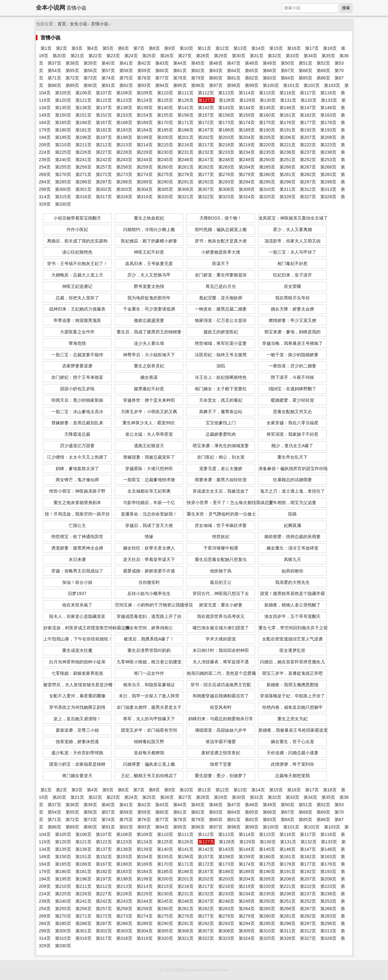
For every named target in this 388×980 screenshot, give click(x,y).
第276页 (185, 174)
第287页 (104, 182)
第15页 (276, 48)
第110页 (165, 93)
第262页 (206, 167)
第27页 (185, 56)
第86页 (323, 78)
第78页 (180, 78)
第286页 (83, 182)
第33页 (292, 56)
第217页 (206, 145)
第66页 (270, 71)
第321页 (185, 197)
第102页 (312, 85)
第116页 (288, 93)
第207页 (308, 137)
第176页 (288, 122)
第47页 (234, 63)
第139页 (145, 108)
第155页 (165, 115)
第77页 (162, 78)
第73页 (90, 78)
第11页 (204, 48)
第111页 (185, 93)
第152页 (104, 115)
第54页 (54, 71)
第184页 (145, 130)
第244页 (145, 160)
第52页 (323, 63)
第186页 (185, 130)
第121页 (83, 100)
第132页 (309, 100)
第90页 (90, 85)
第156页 (185, 115)
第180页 (63, 130)
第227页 (104, 152)
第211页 (83, 145)
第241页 (83, 160)
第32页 (275, 56)
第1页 (46, 48)
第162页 (308, 115)
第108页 (124, 93)
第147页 (308, 108)
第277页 (206, 174)
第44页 (180, 63)
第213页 (124, 145)
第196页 (83, 137)
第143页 (226, 108)
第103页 (332, 85)
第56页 (90, 71)
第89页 (72, 85)
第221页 (288, 145)
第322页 (206, 197)
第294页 (247, 182)
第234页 (247, 152)
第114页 (247, 93)
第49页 (270, 63)
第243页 (124, 160)
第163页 (328, 115)
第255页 (63, 167)
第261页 (185, 167)
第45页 (198, 63)
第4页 (92, 48)
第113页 (226, 93)
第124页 (145, 100)
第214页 (145, 145)
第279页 (247, 174)
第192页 (308, 130)
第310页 (267, 189)
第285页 (63, 182)
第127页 (206, 100)
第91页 (108, 85)
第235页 (267, 152)
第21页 (77, 56)
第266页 (288, 167)
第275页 (165, 174)
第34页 (310, 56)
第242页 (104, 160)
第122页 (104, 100)
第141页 (185, 108)
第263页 (226, 167)
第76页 (144, 78)
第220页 (267, 145)
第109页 (145, 93)
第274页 (145, 174)
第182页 (104, 130)
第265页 (267, 167)
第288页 (124, 182)
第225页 (63, 152)
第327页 (308, 197)
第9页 (170, 48)
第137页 (104, 108)
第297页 (308, 182)
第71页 (54, 78)
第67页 (288, 71)
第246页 (185, 160)
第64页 (234, 71)
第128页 (227, 100)
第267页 (308, 167)
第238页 (328, 152)
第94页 (162, 85)
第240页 (63, 160)
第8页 (154, 48)
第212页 (104, 145)
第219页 (247, 145)
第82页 (252, 78)
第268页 (328, 167)
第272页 (104, 174)
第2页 (62, 48)
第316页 (83, 197)
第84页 (288, 78)
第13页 (240, 48)
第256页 (83, 167)
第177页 (308, 122)
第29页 (221, 56)
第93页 (144, 85)
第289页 (145, 182)
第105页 (63, 93)
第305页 (165, 189)
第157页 (206, 115)
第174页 (247, 122)
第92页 (126, 85)
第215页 (165, 145)
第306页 (185, 189)
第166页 (83, 122)
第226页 (83, 152)
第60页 (162, 71)
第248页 (226, 160)
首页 (62, 24)
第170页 (165, 122)
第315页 (63, 197)
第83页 (270, 78)
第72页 (72, 78)
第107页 (104, 93)
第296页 (288, 182)
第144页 (247, 108)
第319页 (145, 197)
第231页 (185, 152)
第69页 (323, 71)
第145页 (267, 108)
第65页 (252, 71)
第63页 (216, 71)
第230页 (165, 152)
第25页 (149, 56)
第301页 (83, 189)
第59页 (144, 71)
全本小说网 (51, 8)
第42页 (144, 63)
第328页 (328, 197)
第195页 (63, 137)
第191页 (288, 130)
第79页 (198, 78)
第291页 (185, 182)
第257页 (104, 167)
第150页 (63, 115)
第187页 (206, 130)
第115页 (267, 93)
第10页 (186, 48)
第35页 (328, 56)
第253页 (328, 160)
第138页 (124, 108)
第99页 (252, 85)
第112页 (206, 93)
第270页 (63, 174)
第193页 (328, 130)
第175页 (267, 122)
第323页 (226, 197)
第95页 (180, 85)
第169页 (145, 122)
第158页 (226, 115)
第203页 (226, 137)
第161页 (288, 115)
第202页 (206, 137)
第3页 (77, 48)
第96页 (198, 85)
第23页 (113, 56)
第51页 (305, 63)
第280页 (267, 174)
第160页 (267, 115)
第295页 (267, 182)
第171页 (185, 122)
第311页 (288, 189)
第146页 (288, 108)
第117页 (308, 93)
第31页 (257, 56)
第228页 (124, 152)
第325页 (267, 197)
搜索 (346, 8)
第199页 (145, 137)
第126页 (185, 100)
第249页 (247, 160)
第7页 (139, 48)
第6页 (123, 48)
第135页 (63, 108)
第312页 (308, 189)
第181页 (83, 130)
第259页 (145, 167)
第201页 (185, 137)
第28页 (203, 56)
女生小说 (79, 24)
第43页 (162, 63)
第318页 (124, 197)
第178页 (328, 122)
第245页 (165, 160)
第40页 (108, 63)
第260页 (165, 167)
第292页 (206, 182)
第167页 (104, 122)
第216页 (185, 145)
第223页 (328, 145)
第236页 (288, 152)
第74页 (108, 78)
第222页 (308, 145)
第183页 (124, 130)
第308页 (226, 189)
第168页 (124, 122)
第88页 (54, 85)
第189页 (247, 130)
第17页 (312, 48)
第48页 (252, 63)
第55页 (72, 71)
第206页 (288, 137)
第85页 (305, 78)
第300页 (63, 189)
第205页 (267, 137)
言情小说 (100, 24)
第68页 (305, 71)
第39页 (90, 63)
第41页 (126, 63)
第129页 (247, 100)
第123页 (124, 100)
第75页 (126, 78)
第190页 (267, 130)
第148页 (328, 108)
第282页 (308, 174)
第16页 (294, 48)
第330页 (63, 204)
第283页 (328, 174)
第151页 (83, 115)
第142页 (206, 108)
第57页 (108, 71)
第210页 (63, 145)
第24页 (131, 56)
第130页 (268, 100)
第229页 (145, 152)
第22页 (95, 56)
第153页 (124, 115)
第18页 (330, 48)
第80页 (216, 78)
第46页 (216, 63)
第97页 (216, 85)
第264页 (247, 167)
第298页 (328, 182)
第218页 (226, 145)
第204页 (247, 137)
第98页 (234, 85)
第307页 (206, 189)
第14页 (258, 48)
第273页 (124, 174)
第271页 (83, 174)
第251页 (288, 160)
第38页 (72, 63)
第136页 (83, 108)
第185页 (165, 130)
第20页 (59, 56)
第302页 (104, 189)
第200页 (165, 137)
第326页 (288, 197)
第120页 (63, 100)
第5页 (108, 48)
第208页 (328, 137)
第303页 (124, 189)
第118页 (328, 93)
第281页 (288, 174)
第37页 (54, 63)
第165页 (63, 122)
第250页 (267, 160)
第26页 (167, 56)
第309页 (247, 189)
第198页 (124, 137)
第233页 (226, 152)
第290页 (165, 182)
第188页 (226, 130)
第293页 (226, 182)
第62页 (198, 71)
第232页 (206, 152)
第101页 (291, 85)
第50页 (288, 63)
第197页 (104, 137)
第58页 (126, 71)
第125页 (165, 100)
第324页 (247, 197)
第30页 (239, 56)
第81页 (234, 78)
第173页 (226, 122)
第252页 (308, 160)
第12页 (222, 48)
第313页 (328, 189)
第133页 (329, 100)
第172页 (206, 122)
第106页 (83, 93)
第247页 (206, 160)
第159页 (247, 115)
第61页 (180, 71)
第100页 (271, 85)
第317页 (104, 197)
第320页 (165, 197)
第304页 (145, 189)
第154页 (145, 115)
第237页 (308, 152)
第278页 (226, 174)
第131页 (288, 100)
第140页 (165, 108)
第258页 (124, 167)
